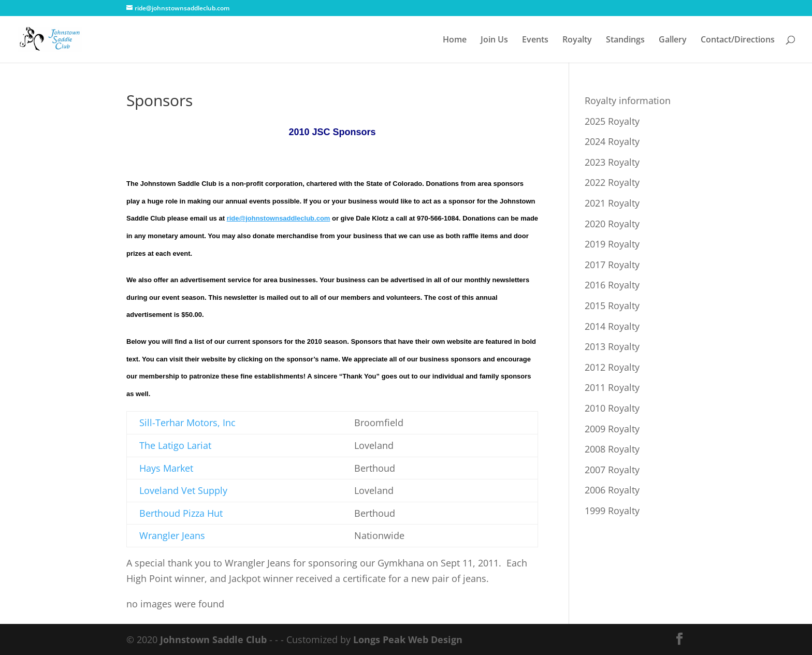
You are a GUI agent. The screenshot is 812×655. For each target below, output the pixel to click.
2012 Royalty (612, 367)
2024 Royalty (612, 141)
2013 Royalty (612, 346)
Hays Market (166, 468)
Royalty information (628, 100)
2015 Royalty (612, 305)
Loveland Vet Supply (183, 490)
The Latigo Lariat (175, 445)
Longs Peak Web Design (408, 639)
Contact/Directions (738, 40)
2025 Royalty (612, 121)
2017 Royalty (612, 265)
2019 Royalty (612, 244)
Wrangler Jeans (172, 535)
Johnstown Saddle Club (213, 639)
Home (455, 40)
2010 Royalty (612, 408)
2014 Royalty (612, 326)
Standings (625, 40)
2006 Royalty (612, 490)
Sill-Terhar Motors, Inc (187, 423)
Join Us (494, 40)
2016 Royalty (612, 285)
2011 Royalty (612, 387)
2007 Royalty (612, 470)
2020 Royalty (612, 224)
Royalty (577, 40)
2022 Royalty (612, 182)
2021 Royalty (612, 203)
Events (535, 40)
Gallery (673, 40)
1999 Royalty (612, 511)
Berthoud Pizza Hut (181, 513)
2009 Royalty (612, 429)
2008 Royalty (612, 449)
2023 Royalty (612, 162)
